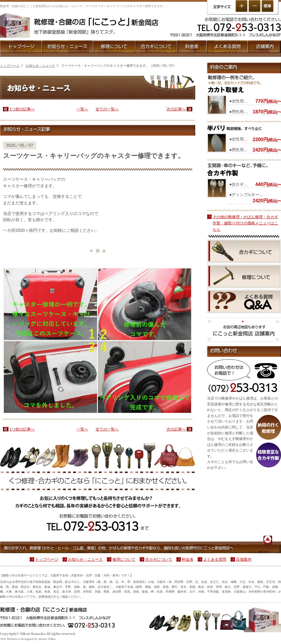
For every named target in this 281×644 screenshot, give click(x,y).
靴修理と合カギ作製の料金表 (192, 47)
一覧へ (82, 109)
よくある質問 (228, 47)
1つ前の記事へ (22, 109)
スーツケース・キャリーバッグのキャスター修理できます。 (94, 158)
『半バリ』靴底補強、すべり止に (234, 128)
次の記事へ (176, 109)
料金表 (188, 559)
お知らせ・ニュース (68, 47)
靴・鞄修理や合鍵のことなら (140, 610)
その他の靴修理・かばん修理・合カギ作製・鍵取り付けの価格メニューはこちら (245, 223)
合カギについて (156, 47)
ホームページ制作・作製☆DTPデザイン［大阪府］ (28, 639)
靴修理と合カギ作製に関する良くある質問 (244, 301)
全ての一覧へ (107, 109)
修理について (114, 47)
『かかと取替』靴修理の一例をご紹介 (244, 84)
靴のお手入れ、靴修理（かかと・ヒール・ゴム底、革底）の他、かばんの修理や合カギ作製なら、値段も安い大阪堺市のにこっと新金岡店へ (115, 547)
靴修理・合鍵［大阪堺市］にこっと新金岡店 (96, 22)
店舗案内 (265, 47)
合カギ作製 (244, 170)
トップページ (21, 47)
